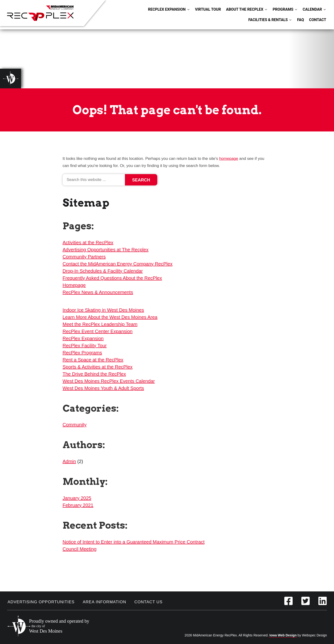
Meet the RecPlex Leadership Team (100, 324)
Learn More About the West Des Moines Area (110, 317)
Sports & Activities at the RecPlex (98, 367)
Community (75, 425)
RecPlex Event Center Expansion (98, 331)
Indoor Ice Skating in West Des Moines (103, 310)
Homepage (74, 285)
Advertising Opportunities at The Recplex (106, 250)
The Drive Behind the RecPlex (94, 374)
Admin (69, 461)
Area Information (105, 602)
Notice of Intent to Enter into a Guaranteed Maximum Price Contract (134, 542)
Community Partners (84, 257)
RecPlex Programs (82, 353)
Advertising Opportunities (41, 602)
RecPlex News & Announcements (98, 292)
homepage (229, 159)
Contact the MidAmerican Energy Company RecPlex (118, 264)
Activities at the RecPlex (88, 243)
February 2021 (78, 505)
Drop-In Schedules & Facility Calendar (103, 271)
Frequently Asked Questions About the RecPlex (112, 278)
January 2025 (77, 498)
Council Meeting (80, 549)
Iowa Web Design (283, 635)
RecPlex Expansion (83, 338)
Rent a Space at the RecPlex (93, 360)
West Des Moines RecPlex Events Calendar (109, 381)
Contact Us (148, 602)
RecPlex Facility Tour (85, 346)
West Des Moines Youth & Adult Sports (103, 388)
